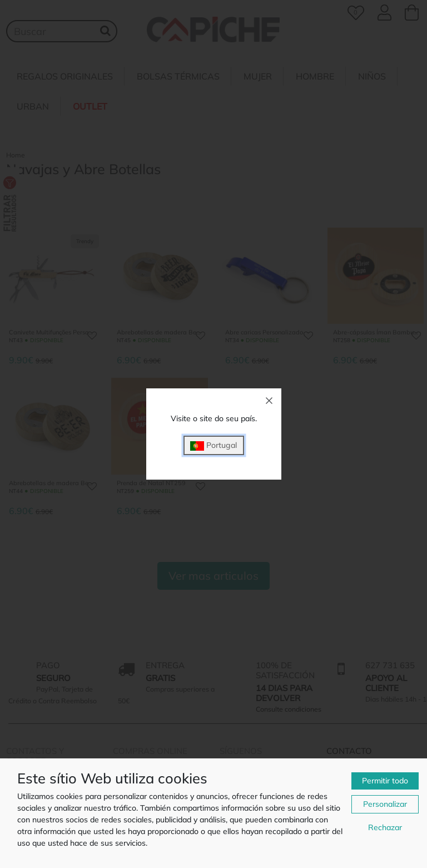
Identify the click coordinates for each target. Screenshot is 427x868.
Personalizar (385, 804)
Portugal (213, 445)
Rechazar (385, 827)
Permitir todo (385, 781)
